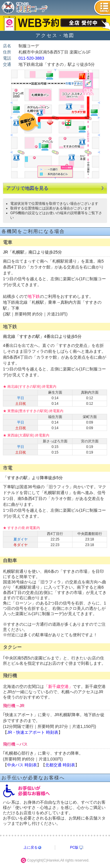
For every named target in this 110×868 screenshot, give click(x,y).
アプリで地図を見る (27, 188)
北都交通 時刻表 (60, 765)
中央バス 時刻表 (22, 765)
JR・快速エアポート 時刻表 (33, 732)
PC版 (74, 847)
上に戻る (31, 847)
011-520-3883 (31, 58)
